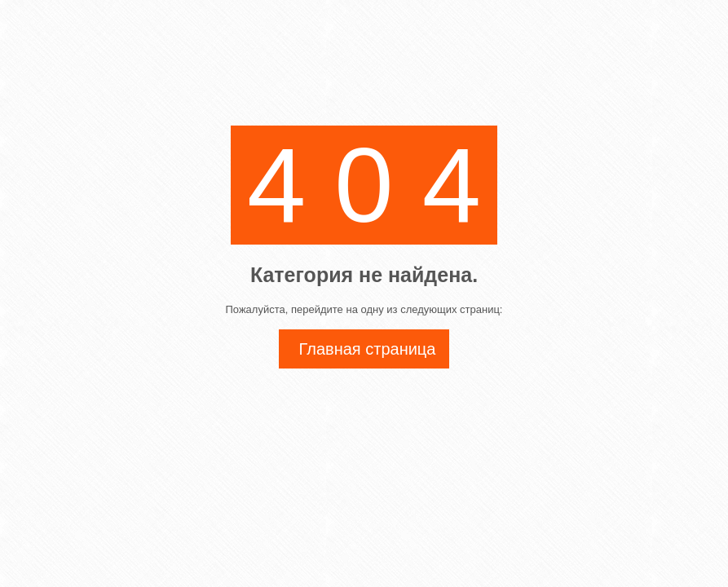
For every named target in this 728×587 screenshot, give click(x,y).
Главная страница (368, 349)
